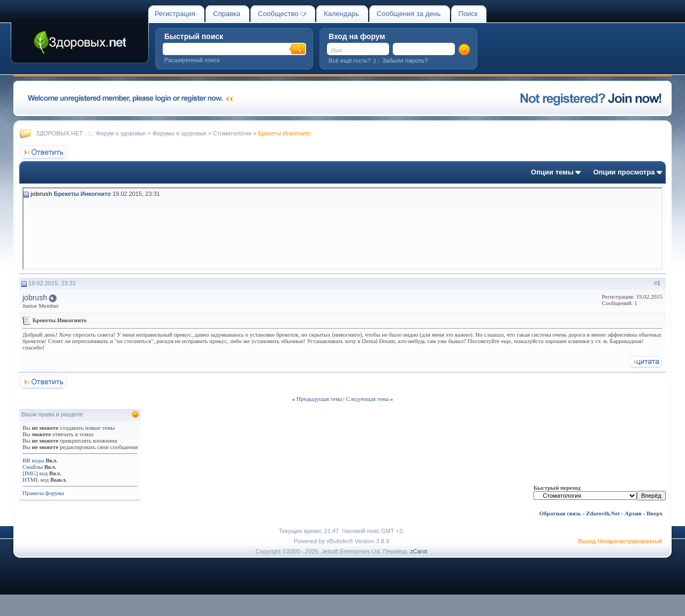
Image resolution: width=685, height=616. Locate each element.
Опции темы (552, 172)
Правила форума (43, 493)
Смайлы (33, 467)
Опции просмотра (624, 172)
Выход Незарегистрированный (620, 541)
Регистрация (175, 14)
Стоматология (232, 133)
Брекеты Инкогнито (82, 194)
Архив (633, 513)
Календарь (341, 14)
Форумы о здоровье (180, 133)
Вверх (654, 513)
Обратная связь (560, 513)
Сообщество (282, 14)
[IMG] (30, 473)
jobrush (35, 298)
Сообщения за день (409, 14)
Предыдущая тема (319, 399)
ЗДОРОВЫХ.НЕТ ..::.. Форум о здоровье (91, 133)
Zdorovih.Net (603, 513)
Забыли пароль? (405, 60)
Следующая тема (368, 399)
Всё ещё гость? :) (352, 60)
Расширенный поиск (192, 60)
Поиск (468, 14)
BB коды (33, 460)
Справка (227, 14)
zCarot (418, 551)
